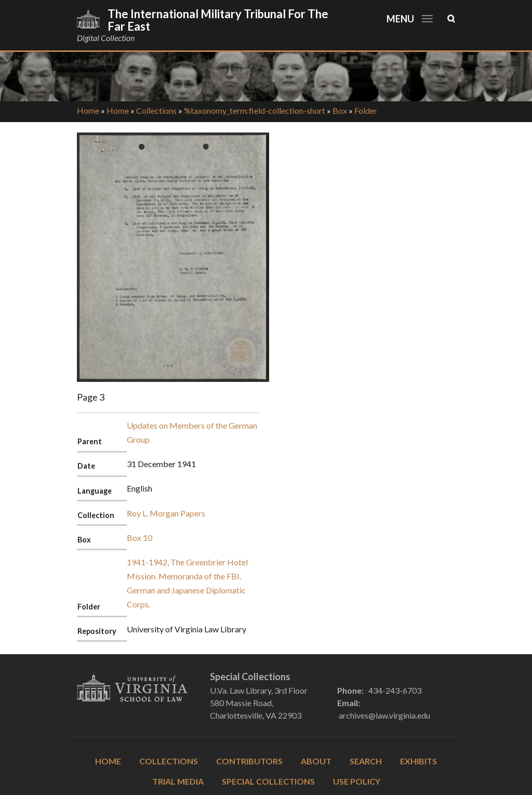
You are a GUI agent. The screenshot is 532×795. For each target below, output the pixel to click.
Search (366, 761)
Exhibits (418, 761)
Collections (156, 110)
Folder (366, 110)
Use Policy (357, 781)
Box (340, 110)
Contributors (249, 761)
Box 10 (139, 538)
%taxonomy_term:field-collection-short (255, 110)
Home (88, 110)
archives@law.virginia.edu (384, 715)
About (316, 761)
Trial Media (178, 781)
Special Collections (268, 781)
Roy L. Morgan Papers (166, 513)
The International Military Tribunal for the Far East (218, 20)
